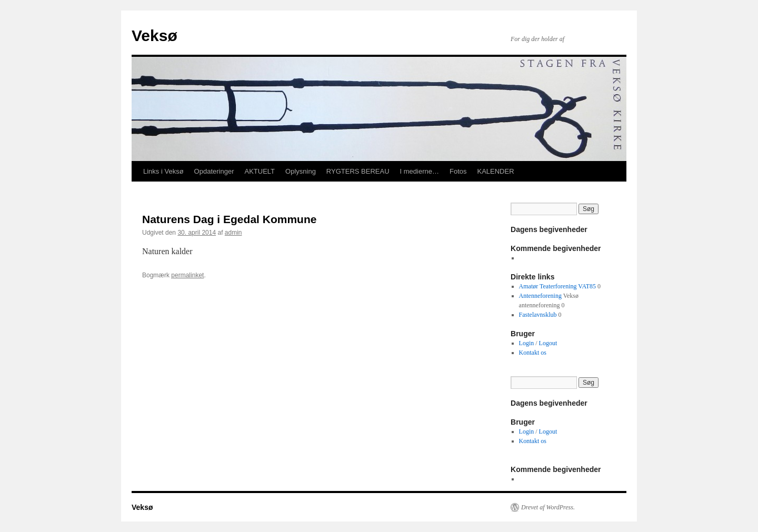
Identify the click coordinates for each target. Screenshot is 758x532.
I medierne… (420, 171)
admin (233, 233)
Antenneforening (540, 296)
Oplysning (301, 171)
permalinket (187, 275)
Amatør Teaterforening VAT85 (557, 286)
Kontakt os (533, 353)
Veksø (154, 36)
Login (527, 343)
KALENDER (495, 171)
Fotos (458, 171)
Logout (548, 343)
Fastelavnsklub (538, 315)
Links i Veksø (163, 171)
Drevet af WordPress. (548, 507)
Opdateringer (214, 171)
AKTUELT (260, 171)
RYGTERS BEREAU (358, 171)
